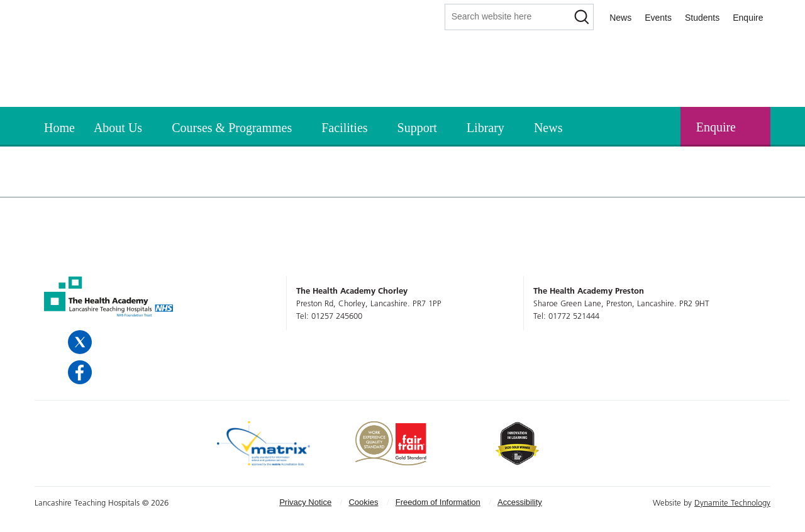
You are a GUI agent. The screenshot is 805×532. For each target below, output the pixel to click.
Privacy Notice (305, 502)
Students (702, 18)
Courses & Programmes (232, 128)
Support (417, 128)
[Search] (581, 17)
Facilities (344, 128)
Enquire (748, 18)
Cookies (363, 502)
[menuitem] (59, 126)
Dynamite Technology (732, 502)
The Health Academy (91, 68)
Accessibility (520, 502)
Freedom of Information (438, 502)
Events (658, 18)
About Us (118, 128)
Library (486, 128)
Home (59, 128)
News (620, 18)
